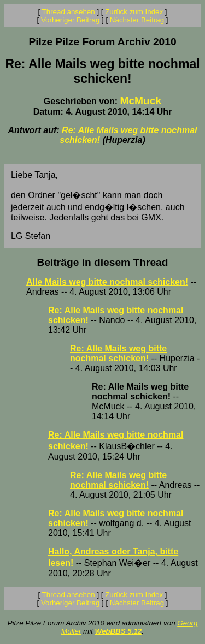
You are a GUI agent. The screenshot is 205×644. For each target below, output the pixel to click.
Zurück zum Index (134, 12)
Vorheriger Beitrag (70, 20)
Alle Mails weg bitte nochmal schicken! (107, 282)
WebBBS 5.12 (119, 631)
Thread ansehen (69, 12)
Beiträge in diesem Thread (103, 262)
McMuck (140, 101)
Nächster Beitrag (137, 20)
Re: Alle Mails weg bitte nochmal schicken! (118, 353)
